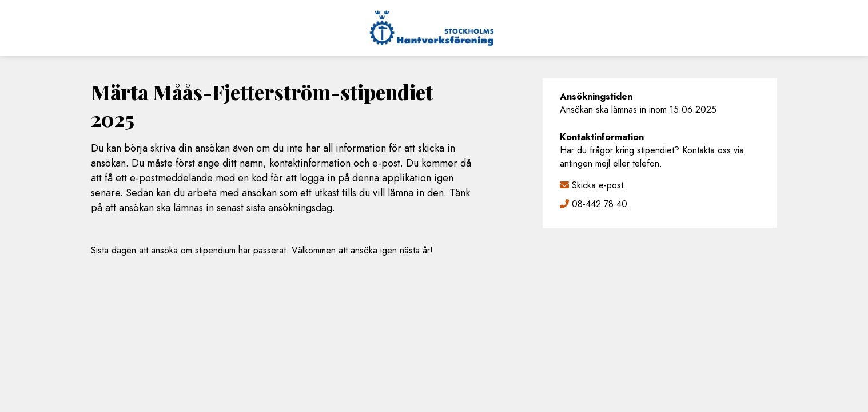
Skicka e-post (598, 185)
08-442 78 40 (600, 204)
